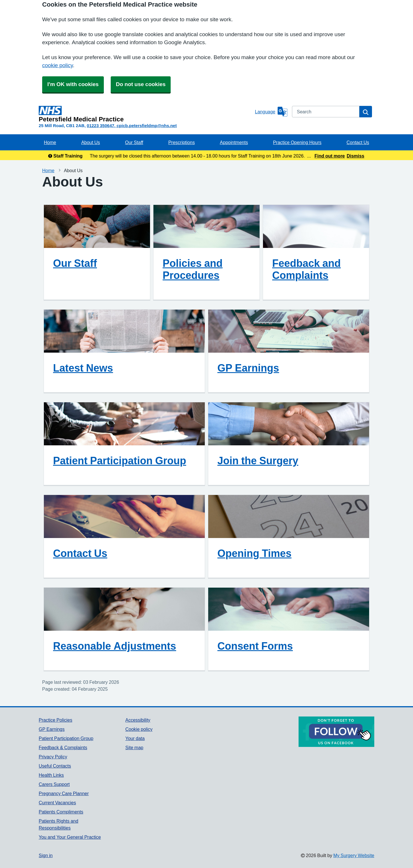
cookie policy (58, 65)
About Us (90, 142)
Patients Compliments (61, 812)
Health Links (51, 775)
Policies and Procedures (193, 269)
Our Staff (134, 142)
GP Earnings (248, 368)
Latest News (83, 368)
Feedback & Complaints (63, 747)
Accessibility (138, 720)
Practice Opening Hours (297, 142)
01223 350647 (101, 126)
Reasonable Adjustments (115, 646)
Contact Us (358, 142)
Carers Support (54, 784)
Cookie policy (139, 729)
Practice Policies (55, 720)
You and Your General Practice (70, 837)
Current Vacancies (57, 803)
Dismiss (355, 156)
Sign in (46, 855)
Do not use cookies (141, 84)
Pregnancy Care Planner (64, 793)
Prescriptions (182, 142)
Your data (135, 738)
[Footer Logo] (336, 732)
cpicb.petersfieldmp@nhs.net (147, 126)
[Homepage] (146, 114)
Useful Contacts (55, 766)
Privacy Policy (53, 757)
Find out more (330, 156)
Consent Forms (255, 646)
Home (50, 142)
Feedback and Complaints (306, 269)
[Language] (271, 112)
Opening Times (254, 553)
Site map (134, 747)
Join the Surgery (258, 461)
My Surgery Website (354, 855)
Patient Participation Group (120, 461)
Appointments (234, 142)
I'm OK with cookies (73, 84)
